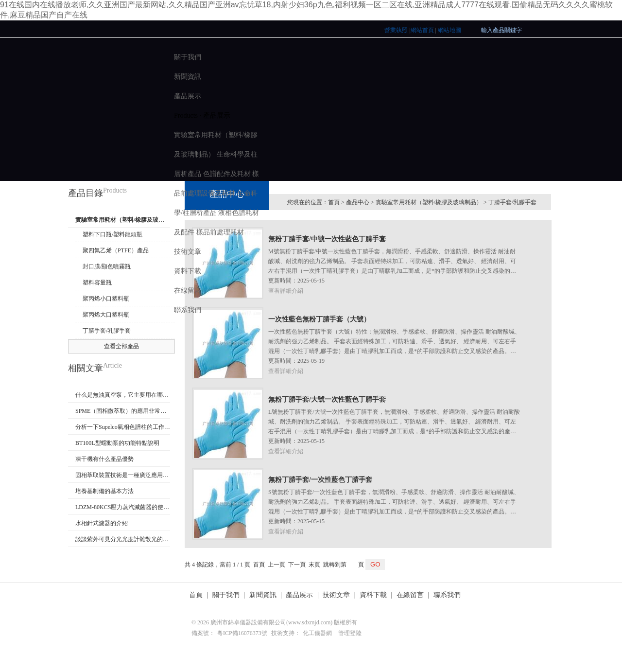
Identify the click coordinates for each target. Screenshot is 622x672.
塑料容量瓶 (97, 283)
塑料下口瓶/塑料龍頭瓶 (112, 234)
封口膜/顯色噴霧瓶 (107, 266)
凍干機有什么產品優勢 (104, 459)
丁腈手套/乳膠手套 (107, 331)
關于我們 (188, 57)
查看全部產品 (121, 346)
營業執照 (396, 30)
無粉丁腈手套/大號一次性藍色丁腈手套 (327, 399)
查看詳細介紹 (286, 371)
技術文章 (188, 252)
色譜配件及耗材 (227, 174)
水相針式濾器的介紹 (102, 523)
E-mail (565, 597)
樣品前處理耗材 (220, 232)
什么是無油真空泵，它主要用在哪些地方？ (123, 395)
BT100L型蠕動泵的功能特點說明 (117, 443)
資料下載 (188, 271)
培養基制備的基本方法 (104, 491)
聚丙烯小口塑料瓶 (106, 299)
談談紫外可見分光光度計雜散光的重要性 (123, 539)
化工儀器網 (317, 633)
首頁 (196, 595)
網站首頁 (422, 30)
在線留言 (188, 291)
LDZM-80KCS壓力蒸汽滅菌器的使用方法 (123, 507)
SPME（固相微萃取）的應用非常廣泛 (123, 411)
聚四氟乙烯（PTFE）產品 (116, 250)
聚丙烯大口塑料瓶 (106, 315)
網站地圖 (449, 30)
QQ (581, 597)
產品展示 (188, 96)
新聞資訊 (188, 77)
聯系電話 (550, 597)
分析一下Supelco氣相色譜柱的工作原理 (123, 427)
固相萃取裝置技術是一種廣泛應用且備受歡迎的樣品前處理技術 (123, 475)
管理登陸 (350, 633)
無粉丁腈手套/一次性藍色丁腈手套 (320, 480)
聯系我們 (188, 310)
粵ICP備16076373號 (242, 633)
